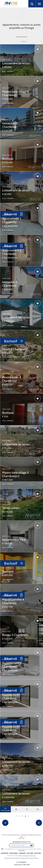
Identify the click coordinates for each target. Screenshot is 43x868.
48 (16, 809)
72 (27, 809)
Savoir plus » (22, 850)
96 (38, 809)
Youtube (30, 853)
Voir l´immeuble (8, 71)
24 (5, 809)
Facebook (5, 853)
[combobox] (31, 41)
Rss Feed (38, 853)
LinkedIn (22, 853)
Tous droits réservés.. (13, 856)
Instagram (14, 853)
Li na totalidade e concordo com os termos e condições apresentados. (23, 849)
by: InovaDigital (21, 862)
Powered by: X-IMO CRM (21, 865)
